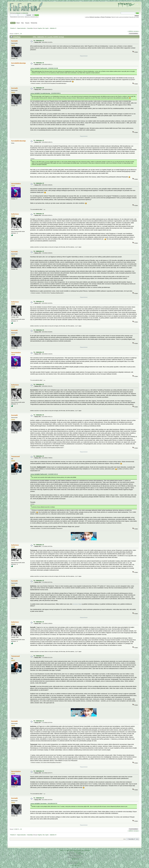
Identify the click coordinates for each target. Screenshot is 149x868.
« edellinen (130, 31)
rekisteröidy (25, 13)
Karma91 (14, 41)
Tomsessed (15, 456)
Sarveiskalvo (16, 184)
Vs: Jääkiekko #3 (39, 41)
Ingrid (47, 28)
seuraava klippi (77, 604)
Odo (44, 28)
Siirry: (125, 839)
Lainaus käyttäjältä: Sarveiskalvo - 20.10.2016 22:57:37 (44, 804)
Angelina (40, 28)
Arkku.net (80, 862)
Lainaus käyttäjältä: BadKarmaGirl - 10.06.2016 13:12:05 (44, 68)
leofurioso (15, 214)
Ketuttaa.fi (79, 864)
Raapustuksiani (84, 56)
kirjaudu (18, 13)
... (20, 34)
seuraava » (136, 31)
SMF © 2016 (69, 850)
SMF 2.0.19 (63, 850)
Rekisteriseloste (75, 859)
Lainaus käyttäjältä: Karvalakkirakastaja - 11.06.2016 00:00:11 (46, 93)
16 (21, 34)
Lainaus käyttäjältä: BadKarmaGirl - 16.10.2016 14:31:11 (44, 474)
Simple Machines (77, 850)
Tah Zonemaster (78, 852)
